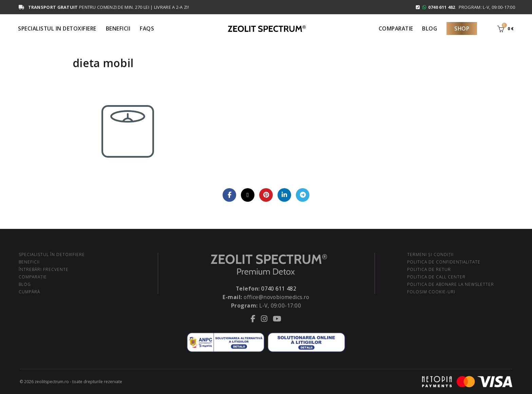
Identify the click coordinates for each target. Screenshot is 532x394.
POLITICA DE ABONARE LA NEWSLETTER (451, 284)
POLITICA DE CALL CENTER (436, 277)
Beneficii (118, 28)
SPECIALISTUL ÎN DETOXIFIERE (52, 254)
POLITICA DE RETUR (429, 269)
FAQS (147, 28)
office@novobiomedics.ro (277, 297)
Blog (430, 28)
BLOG (25, 284)
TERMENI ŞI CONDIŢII (430, 254)
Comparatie (396, 28)
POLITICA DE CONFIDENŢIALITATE (444, 262)
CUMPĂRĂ (29, 292)
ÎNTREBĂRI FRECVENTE (44, 269)
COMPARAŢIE (33, 277)
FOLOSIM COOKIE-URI (431, 292)
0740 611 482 (279, 289)
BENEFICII (29, 262)
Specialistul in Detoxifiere (57, 28)
